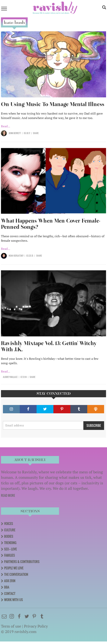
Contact (10, 594)
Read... (6, 126)
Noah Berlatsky (16, 256)
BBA (7, 587)
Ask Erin (10, 581)
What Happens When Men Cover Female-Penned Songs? (51, 224)
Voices (9, 524)
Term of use (11, 626)
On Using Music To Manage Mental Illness (53, 104)
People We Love (14, 568)
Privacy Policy (36, 626)
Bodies (9, 536)
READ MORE (8, 495)
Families (9, 555)
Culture (10, 530)
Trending (10, 543)
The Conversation (16, 574)
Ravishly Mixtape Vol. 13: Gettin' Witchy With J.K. (49, 346)
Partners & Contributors (22, 562)
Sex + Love (10, 549)
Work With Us (13, 600)
